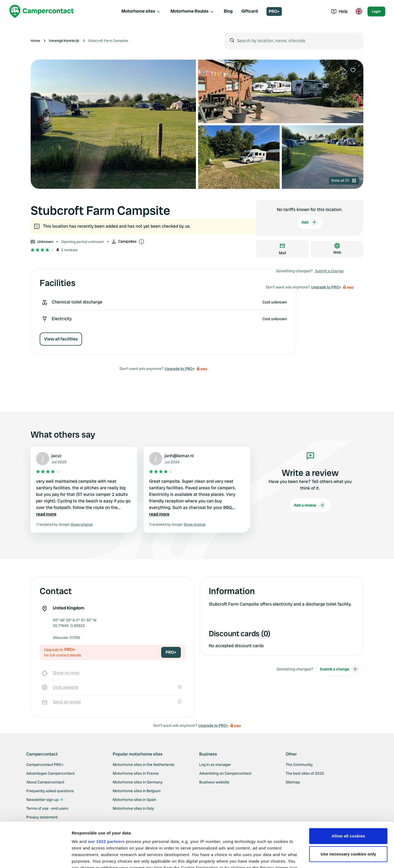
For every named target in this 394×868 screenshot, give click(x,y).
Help (339, 11)
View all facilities (61, 339)
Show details (84, 857)
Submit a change (329, 271)
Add (310, 222)
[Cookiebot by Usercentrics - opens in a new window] (35, 857)
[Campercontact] (42, 11)
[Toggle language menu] (359, 11)
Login (376, 11)
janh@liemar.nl (179, 456)
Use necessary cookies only (348, 809)
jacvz (57, 456)
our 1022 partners (106, 797)
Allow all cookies (348, 791)
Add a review (310, 505)
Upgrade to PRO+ (180, 369)
